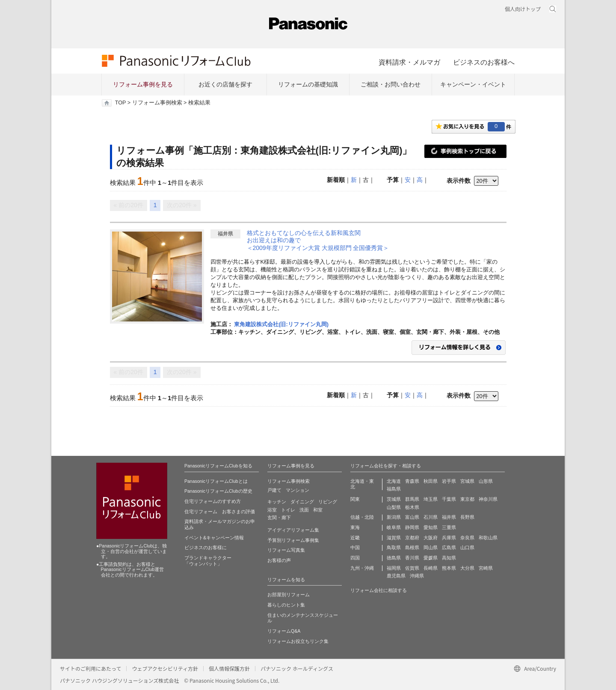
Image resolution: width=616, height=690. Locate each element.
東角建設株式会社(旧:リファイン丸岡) (281, 324)
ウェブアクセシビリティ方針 (165, 668)
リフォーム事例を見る (143, 84)
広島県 (449, 547)
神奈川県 (488, 499)
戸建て (274, 490)
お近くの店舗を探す (225, 84)
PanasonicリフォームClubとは (216, 481)
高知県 (449, 558)
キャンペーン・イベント (473, 84)
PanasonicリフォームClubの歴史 (218, 491)
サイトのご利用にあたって (90, 668)
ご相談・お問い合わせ (391, 84)
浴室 (272, 510)
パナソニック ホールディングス (297, 668)
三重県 (449, 527)
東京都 (467, 499)
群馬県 (412, 499)
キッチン (277, 502)
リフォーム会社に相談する (379, 590)
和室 (318, 510)
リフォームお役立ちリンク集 (298, 641)
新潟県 (394, 517)
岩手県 (449, 481)
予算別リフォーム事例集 (293, 540)
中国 (355, 547)
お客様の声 (279, 560)
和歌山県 (488, 538)
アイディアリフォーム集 (293, 530)
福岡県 (394, 568)
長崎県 (431, 568)
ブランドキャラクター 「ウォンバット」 (208, 561)
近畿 (355, 538)
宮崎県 (486, 568)
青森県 (412, 481)
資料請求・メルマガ (409, 62)
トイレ (288, 510)
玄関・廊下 (279, 517)
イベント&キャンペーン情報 (214, 538)
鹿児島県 (396, 576)
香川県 (412, 558)
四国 (355, 558)
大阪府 (431, 538)
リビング (328, 502)
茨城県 (394, 499)
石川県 (431, 517)
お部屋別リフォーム (289, 595)
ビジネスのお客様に (206, 547)
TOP (120, 103)
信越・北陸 (362, 517)
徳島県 (394, 558)
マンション (298, 490)
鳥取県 (394, 547)
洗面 (304, 510)
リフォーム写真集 (286, 550)
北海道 (394, 481)
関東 (355, 499)
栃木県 (412, 507)
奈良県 (467, 538)
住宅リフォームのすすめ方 (213, 501)
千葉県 (449, 499)
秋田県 (431, 481)
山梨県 (394, 507)
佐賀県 (412, 568)
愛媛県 (431, 558)
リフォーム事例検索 (157, 103)
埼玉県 (431, 499)
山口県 (467, 547)
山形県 (486, 481)
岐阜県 (394, 527)
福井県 (449, 517)
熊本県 (449, 568)
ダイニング (302, 502)
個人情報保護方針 (229, 668)
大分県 (467, 568)
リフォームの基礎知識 (308, 84)
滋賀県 (394, 538)
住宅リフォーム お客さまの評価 (220, 512)
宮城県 (467, 481)
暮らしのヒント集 (286, 605)
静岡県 (412, 527)
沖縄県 (417, 576)
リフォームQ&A (284, 631)
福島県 (394, 489)
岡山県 (431, 547)
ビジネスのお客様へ (484, 62)
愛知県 (431, 527)
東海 (355, 527)
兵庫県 (449, 538)
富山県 (412, 517)
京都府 (412, 538)
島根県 (412, 547)
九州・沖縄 (362, 568)
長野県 (467, 517)
